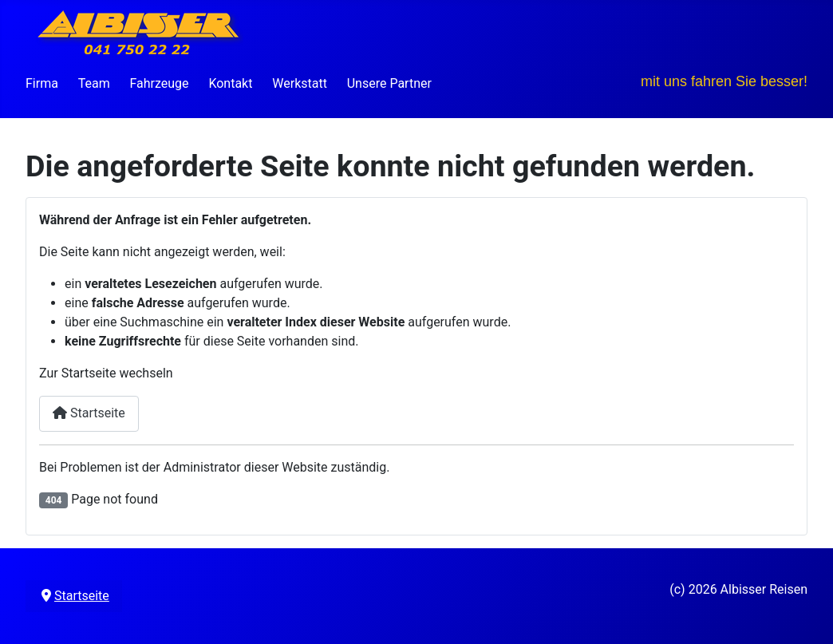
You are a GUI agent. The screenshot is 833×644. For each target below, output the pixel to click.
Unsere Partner (389, 83)
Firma (42, 83)
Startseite (89, 413)
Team (94, 83)
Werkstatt (300, 83)
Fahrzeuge (159, 83)
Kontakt (230, 83)
